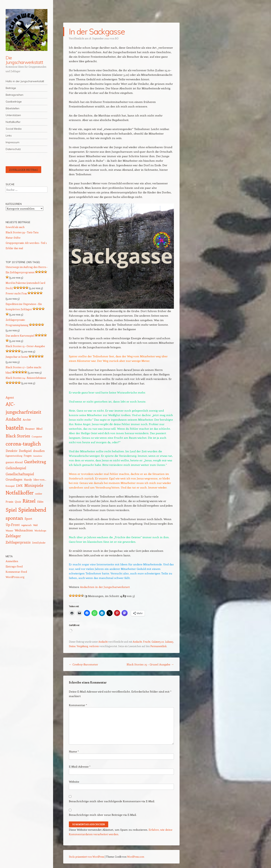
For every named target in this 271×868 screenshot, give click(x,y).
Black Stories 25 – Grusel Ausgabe (150, 664)
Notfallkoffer (13, 122)
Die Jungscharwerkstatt (24, 60)
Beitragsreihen (14, 95)
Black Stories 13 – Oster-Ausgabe (25, 346)
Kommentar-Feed (16, 572)
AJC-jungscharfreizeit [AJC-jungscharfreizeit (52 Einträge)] (23, 408)
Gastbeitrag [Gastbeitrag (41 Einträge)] (35, 462)
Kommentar (78, 705)
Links (9, 135)
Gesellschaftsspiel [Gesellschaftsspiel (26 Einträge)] (20, 474)
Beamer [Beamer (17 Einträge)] (30, 429)
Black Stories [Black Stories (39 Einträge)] (18, 436)
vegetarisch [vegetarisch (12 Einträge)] (26, 525)
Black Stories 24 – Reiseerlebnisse (26, 378)
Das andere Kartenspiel (20, 336)
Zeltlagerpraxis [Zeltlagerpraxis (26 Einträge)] (18, 542)
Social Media (14, 129)
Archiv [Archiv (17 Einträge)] (27, 419)
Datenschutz (13, 149)
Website (74, 782)
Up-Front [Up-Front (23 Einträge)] (13, 525)
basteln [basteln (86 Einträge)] (15, 427)
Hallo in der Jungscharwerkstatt (25, 81)
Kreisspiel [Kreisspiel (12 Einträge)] (10, 486)
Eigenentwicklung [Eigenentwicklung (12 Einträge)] (14, 456)
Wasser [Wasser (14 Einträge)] (9, 530)
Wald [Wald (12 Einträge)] (35, 525)
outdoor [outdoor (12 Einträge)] (39, 494)
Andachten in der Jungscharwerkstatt (105, 587)
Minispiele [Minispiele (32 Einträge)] (34, 485)
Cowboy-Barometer (83, 664)
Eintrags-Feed (14, 566)
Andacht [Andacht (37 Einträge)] (13, 419)
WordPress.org (15, 577)
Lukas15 (169, 642)
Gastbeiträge (14, 102)
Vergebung (82, 646)
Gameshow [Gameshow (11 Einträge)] (38, 456)
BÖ (117, 38)
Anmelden (12, 561)
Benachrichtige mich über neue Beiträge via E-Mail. (103, 815)
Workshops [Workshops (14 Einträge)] (40, 530)
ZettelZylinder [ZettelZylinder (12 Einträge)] (39, 543)
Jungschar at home (17, 357)
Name (74, 751)
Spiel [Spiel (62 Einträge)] (11, 510)
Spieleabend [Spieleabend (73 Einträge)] (32, 509)
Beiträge (11, 88)
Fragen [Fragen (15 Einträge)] (28, 456)
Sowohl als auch (15, 227)
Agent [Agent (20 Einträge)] (10, 397)
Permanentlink (158, 646)
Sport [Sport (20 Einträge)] (28, 519)
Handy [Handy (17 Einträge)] (28, 479)
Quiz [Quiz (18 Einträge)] (18, 501)
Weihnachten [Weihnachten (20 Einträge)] (24, 530)
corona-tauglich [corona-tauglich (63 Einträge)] (23, 443)
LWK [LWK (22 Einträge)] (19, 485)
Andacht (103, 642)
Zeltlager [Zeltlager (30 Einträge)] (13, 536)
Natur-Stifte (13, 238)
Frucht (147, 642)
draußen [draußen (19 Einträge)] (39, 451)
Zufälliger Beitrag (23, 170)
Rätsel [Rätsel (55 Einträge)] (29, 501)
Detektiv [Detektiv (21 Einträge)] (11, 451)
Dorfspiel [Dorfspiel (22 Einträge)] (25, 451)
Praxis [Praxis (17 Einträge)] (10, 501)
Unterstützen (13, 115)
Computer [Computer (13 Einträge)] (37, 436)
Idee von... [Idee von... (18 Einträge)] (40, 479)
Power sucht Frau (16, 293)
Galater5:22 (158, 642)
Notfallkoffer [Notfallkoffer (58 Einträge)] (20, 493)
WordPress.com (136, 857)
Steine (72, 646)
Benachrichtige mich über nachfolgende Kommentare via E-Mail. (112, 801)
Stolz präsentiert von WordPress (86, 857)
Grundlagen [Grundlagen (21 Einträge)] (14, 479)
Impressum (13, 142)
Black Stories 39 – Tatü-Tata (22, 232)
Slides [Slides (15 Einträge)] (40, 502)
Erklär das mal (14, 248)
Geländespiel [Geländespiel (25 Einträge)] (16, 468)
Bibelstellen (13, 108)
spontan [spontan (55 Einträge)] (14, 518)
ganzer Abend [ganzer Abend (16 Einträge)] (14, 462)
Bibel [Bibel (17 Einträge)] (39, 429)
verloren (94, 646)
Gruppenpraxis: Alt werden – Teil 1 (26, 243)
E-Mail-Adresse (80, 766)
